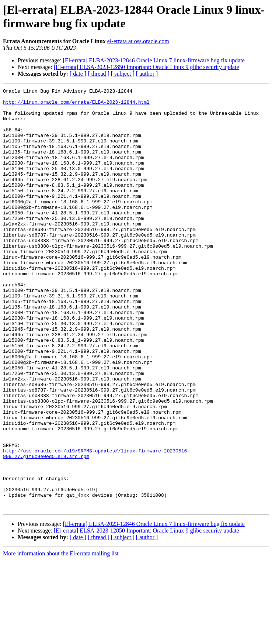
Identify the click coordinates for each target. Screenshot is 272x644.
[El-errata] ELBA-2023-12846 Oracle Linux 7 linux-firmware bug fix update (154, 60)
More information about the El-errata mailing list (61, 638)
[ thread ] (99, 74)
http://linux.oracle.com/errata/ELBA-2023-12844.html (76, 105)
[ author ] (147, 74)
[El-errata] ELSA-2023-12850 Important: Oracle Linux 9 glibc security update (147, 67)
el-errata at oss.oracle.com (138, 41)
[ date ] (78, 74)
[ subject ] (123, 74)
